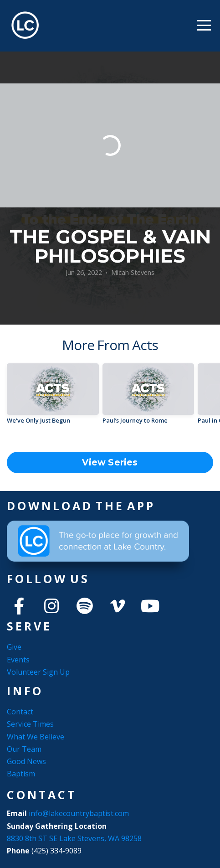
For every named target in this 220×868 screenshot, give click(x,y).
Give (14, 647)
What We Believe (36, 737)
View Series (110, 462)
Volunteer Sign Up (38, 672)
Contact (20, 712)
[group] (53, 397)
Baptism (21, 774)
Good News (26, 761)
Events (18, 660)
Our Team (24, 749)
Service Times (30, 724)
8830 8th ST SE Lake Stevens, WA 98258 (74, 838)
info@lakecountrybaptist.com (80, 813)
